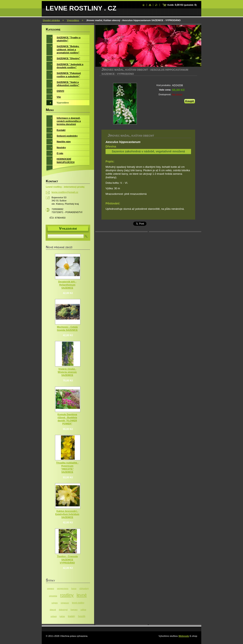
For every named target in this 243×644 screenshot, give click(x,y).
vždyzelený (84, 588)
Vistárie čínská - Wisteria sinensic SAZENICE (67, 372)
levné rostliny (78, 603)
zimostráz (53, 596)
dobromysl (63, 610)
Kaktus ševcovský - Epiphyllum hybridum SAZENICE (67, 514)
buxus (74, 588)
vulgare (55, 603)
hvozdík (82, 616)
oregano (51, 588)
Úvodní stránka (51, 20)
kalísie (62, 616)
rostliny (67, 595)
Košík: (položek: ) (182, 5)
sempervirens (63, 588)
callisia (83, 610)
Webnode (184, 636)
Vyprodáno (73, 20)
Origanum (65, 603)
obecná (53, 610)
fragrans (74, 610)
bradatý (71, 616)
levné (82, 595)
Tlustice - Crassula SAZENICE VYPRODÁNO (67, 559)
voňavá (54, 616)
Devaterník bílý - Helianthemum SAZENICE (67, 285)
